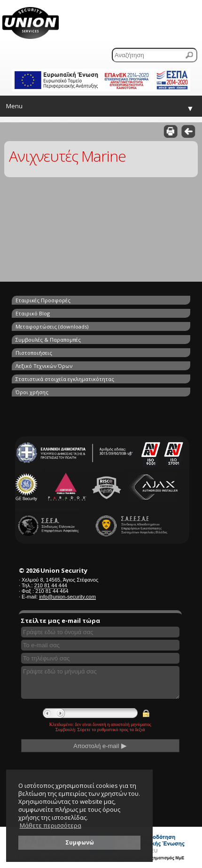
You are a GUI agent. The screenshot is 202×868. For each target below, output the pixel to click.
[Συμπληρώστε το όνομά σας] (100, 632)
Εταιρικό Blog (33, 313)
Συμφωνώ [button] (80, 842)
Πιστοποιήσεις (34, 353)
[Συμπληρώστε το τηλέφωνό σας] (100, 658)
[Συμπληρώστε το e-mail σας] (100, 645)
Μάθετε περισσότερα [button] (50, 826)
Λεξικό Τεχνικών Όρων (44, 366)
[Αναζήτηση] (155, 55)
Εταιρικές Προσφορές (43, 300)
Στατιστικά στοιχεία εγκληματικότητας (65, 379)
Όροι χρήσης (32, 392)
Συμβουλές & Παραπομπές (48, 340)
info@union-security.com (67, 597)
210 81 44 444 (51, 585)
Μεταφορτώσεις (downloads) (52, 326)
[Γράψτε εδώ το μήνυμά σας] (100, 682)
